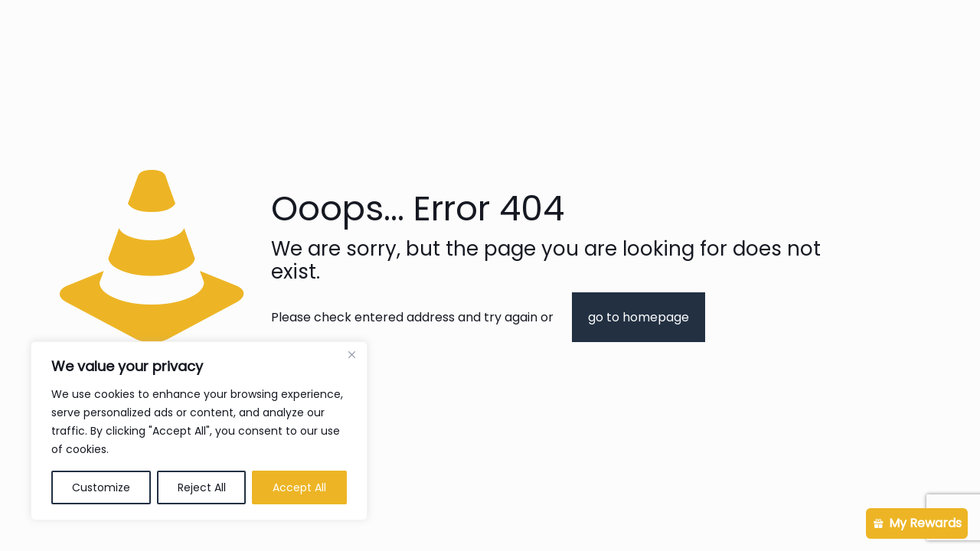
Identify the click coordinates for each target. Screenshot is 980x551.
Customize (101, 487)
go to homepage (639, 317)
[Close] (351, 354)
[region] (199, 431)
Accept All (299, 487)
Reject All (202, 487)
